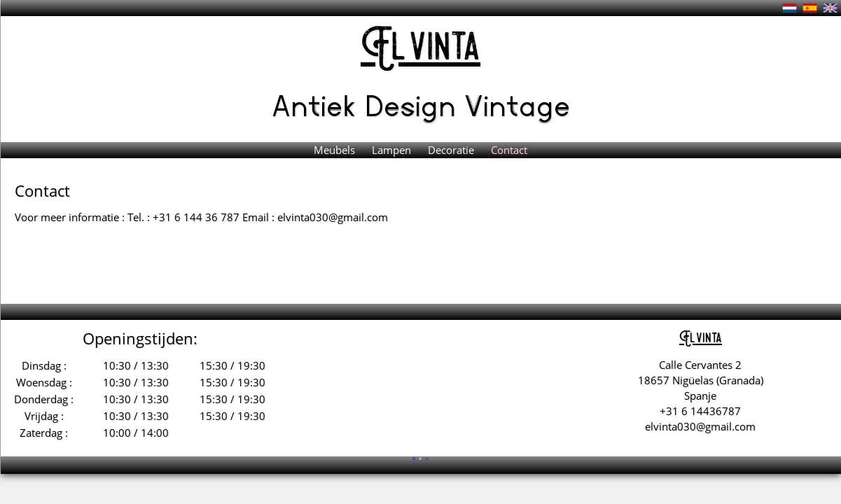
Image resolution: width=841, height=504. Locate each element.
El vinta (420, 49)
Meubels (336, 150)
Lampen (393, 150)
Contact (509, 150)
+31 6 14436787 (700, 411)
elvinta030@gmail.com (700, 426)
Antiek (318, 104)
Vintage (517, 104)
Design (415, 104)
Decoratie (452, 150)
